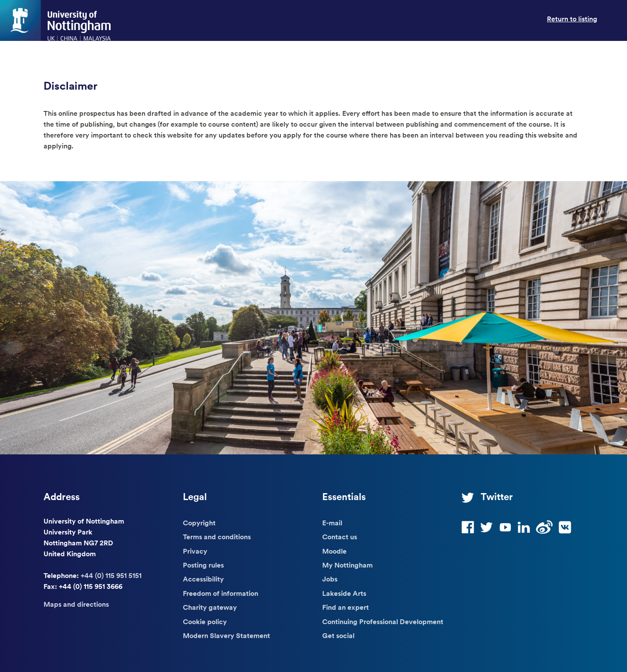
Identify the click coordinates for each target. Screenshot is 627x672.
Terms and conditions (217, 537)
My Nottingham (347, 565)
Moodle (334, 551)
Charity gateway (210, 607)
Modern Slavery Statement (226, 635)
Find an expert (346, 607)
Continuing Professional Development (383, 622)
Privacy (195, 551)
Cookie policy (205, 622)
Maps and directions (76, 604)
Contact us (340, 537)
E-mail (332, 523)
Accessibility (203, 579)
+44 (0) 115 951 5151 (111, 575)
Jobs (330, 579)
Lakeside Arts (344, 593)
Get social (338, 635)
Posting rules (203, 565)
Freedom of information (221, 593)
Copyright (199, 523)
